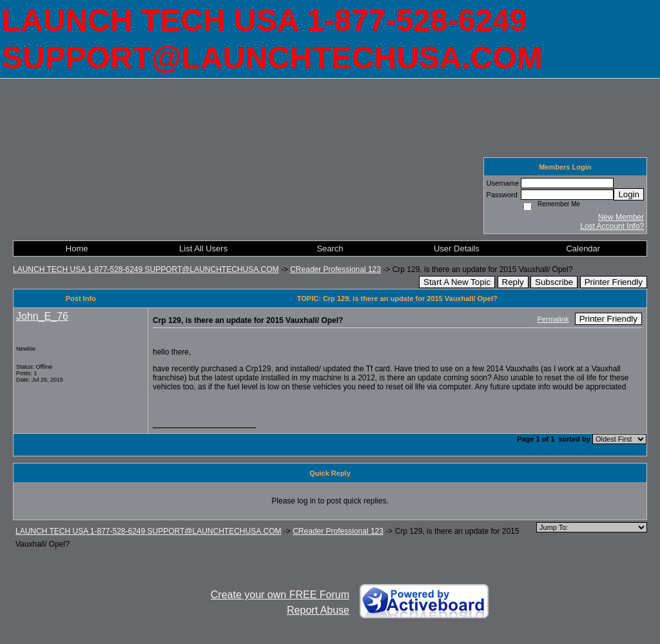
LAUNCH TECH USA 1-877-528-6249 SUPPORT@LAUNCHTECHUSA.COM (146, 269)
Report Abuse (318, 610)
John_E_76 (42, 316)
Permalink (553, 319)
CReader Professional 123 (335, 269)
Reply (513, 282)
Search (330, 249)
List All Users (203, 249)
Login (629, 194)
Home (77, 249)
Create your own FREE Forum (280, 595)
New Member (621, 217)
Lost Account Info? (612, 226)
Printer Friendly (614, 282)
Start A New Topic (457, 282)
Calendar (583, 249)
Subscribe (554, 282)
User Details (457, 249)
